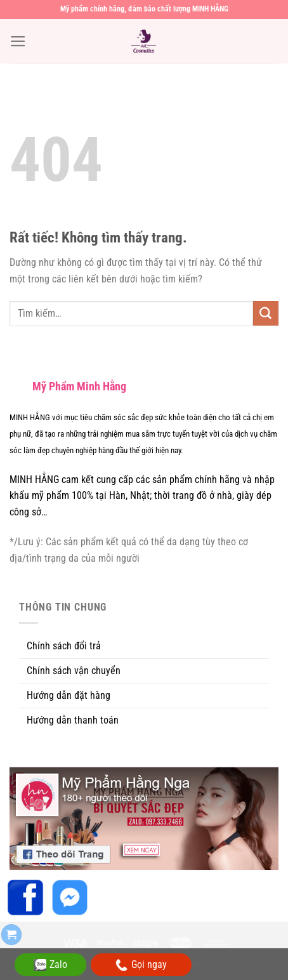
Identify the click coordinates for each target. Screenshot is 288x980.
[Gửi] (266, 314)
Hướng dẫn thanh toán (73, 720)
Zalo (50, 965)
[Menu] (18, 41)
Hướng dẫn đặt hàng (69, 695)
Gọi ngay (141, 965)
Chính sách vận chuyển (74, 671)
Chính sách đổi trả (64, 646)
